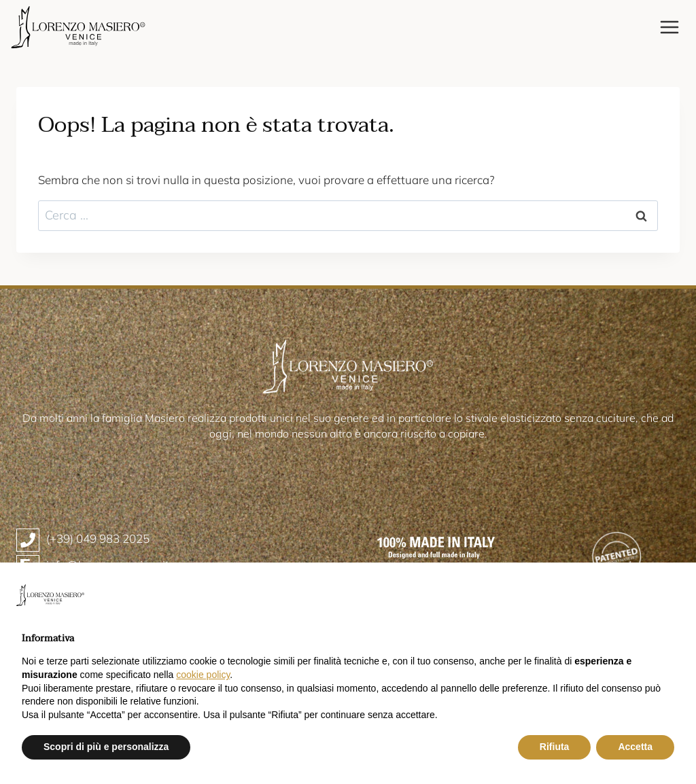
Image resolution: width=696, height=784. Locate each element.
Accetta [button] (635, 747)
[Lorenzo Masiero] (78, 28)
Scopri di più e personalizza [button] (106, 747)
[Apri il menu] (669, 27)
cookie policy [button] (203, 675)
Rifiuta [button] (555, 747)
